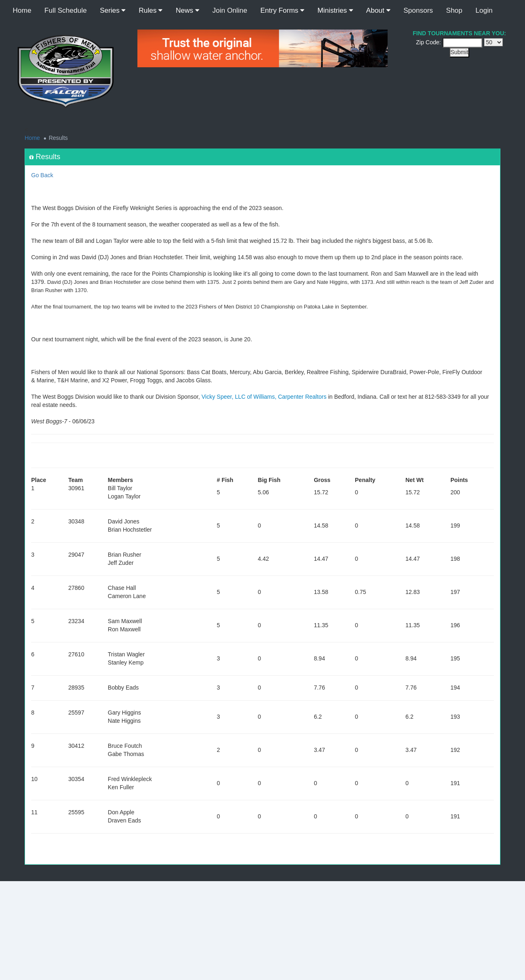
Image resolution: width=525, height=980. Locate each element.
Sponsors (418, 10)
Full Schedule (65, 10)
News (187, 10)
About (378, 10)
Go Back (42, 175)
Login (484, 10)
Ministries (335, 10)
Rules (151, 10)
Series (113, 10)
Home (22, 10)
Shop (454, 10)
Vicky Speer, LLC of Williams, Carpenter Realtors (264, 397)
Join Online (230, 10)
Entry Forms (282, 10)
